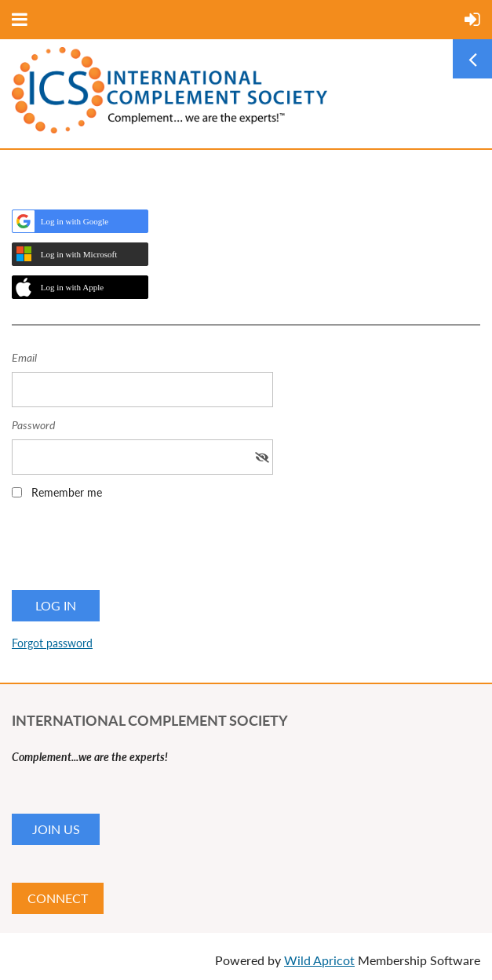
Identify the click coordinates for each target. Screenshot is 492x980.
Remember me (67, 492)
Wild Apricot (319, 960)
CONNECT (58, 898)
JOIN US (56, 829)
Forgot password (52, 643)
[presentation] (131, 550)
